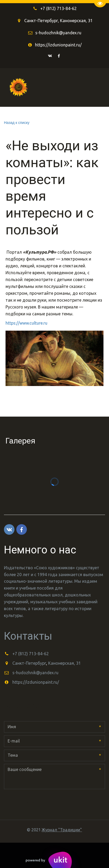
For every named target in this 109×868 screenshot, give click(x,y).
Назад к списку (17, 123)
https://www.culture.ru (26, 323)
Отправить (22, 802)
